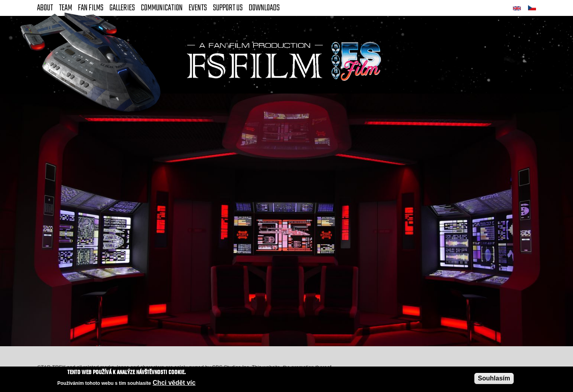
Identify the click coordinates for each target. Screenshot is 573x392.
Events (198, 8)
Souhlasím (494, 378)
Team (65, 8)
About (45, 8)
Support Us (228, 8)
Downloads (264, 8)
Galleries (122, 8)
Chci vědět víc (174, 383)
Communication (162, 8)
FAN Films (91, 8)
